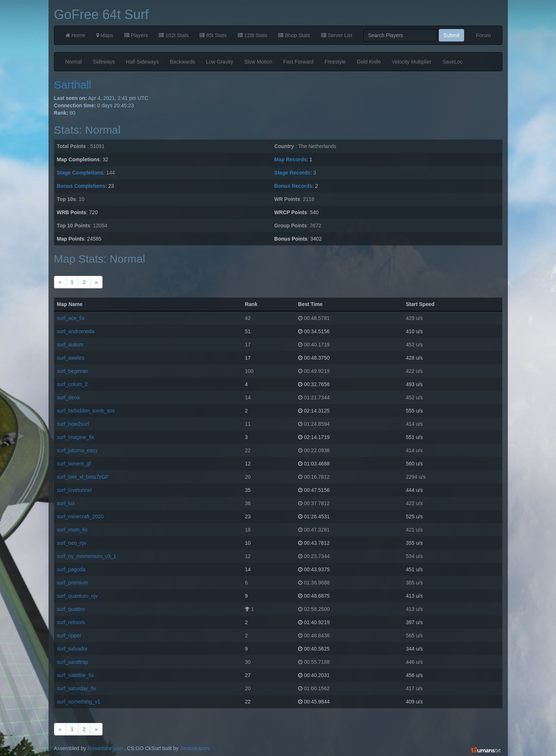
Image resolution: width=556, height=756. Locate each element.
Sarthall (73, 85)
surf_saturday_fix (77, 688)
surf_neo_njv (72, 543)
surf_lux (66, 503)
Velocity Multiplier (412, 62)
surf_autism (70, 345)
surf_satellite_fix (75, 675)
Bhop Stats (294, 35)
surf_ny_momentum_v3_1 (87, 556)
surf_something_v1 (79, 702)
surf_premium (73, 583)
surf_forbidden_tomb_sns (86, 411)
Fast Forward (298, 62)
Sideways (104, 62)
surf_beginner (73, 371)
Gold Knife (369, 62)
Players (136, 35)
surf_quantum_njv (77, 596)
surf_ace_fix (71, 318)
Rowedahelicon (105, 748)
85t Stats (213, 35)
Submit (452, 35)
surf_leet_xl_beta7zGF (83, 477)
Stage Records (292, 173)
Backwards (182, 62)
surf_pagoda (71, 569)
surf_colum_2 (72, 384)
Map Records (290, 159)
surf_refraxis (71, 622)
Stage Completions (80, 173)
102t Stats (174, 35)
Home (75, 35)
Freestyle (335, 62)
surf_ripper (69, 636)
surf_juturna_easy (77, 450)
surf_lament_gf (74, 464)
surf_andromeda (76, 331)
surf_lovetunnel (74, 490)
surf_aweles (71, 358)
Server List (337, 35)
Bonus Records (293, 186)
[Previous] (60, 282)
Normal (74, 62)
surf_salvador (72, 649)
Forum (483, 35)
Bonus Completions (81, 186)
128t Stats (253, 35)
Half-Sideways (142, 62)
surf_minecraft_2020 (80, 516)
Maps (105, 35)
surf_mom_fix (72, 530)
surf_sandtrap (73, 662)
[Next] (96, 282)
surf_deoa (68, 397)
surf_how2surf (73, 424)
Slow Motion (258, 62)
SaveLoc (452, 62)
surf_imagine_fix (76, 437)
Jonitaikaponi (195, 748)
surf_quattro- (71, 609)
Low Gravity (220, 62)
